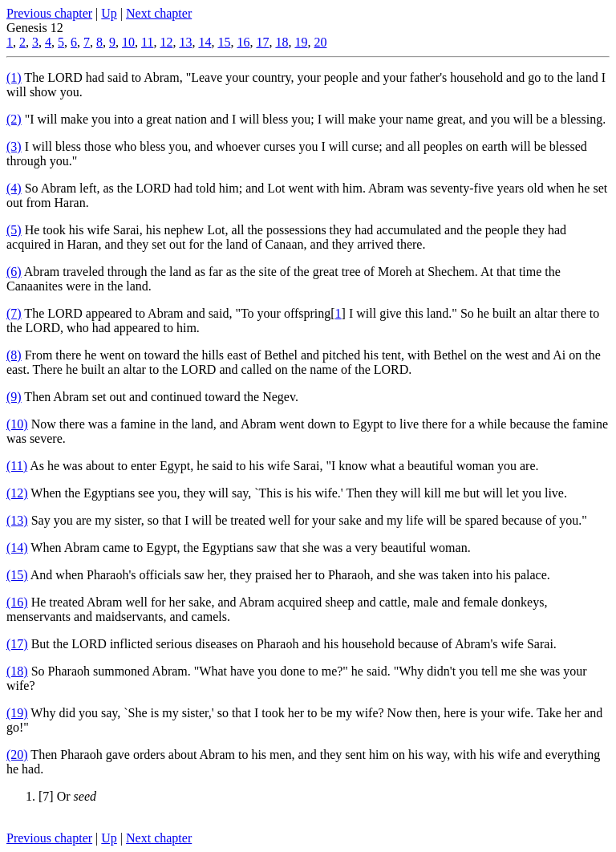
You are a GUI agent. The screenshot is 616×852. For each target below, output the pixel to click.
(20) (17, 755)
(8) (14, 355)
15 (224, 42)
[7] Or (67, 796)
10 (128, 42)
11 (147, 42)
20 (320, 42)
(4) (14, 188)
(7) (14, 313)
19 (301, 42)
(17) (17, 644)
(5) (14, 230)
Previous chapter (49, 13)
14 (205, 42)
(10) (17, 424)
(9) (14, 397)
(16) (17, 602)
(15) (17, 575)
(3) (14, 146)
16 (243, 42)
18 (282, 42)
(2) (14, 119)
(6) (14, 272)
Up (109, 13)
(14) (17, 548)
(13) (17, 520)
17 (262, 42)
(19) (17, 713)
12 (166, 42)
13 (185, 42)
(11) (17, 466)
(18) (17, 671)
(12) (17, 493)
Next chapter (159, 13)
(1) (14, 77)
